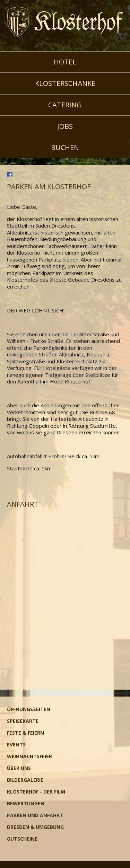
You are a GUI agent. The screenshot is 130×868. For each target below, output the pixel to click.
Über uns (19, 768)
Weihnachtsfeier (29, 756)
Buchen (65, 147)
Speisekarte (23, 721)
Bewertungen (26, 803)
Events (16, 745)
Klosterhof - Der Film (36, 792)
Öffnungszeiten (29, 709)
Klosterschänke (65, 83)
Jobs (65, 126)
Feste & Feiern (25, 733)
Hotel (65, 62)
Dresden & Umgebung (35, 827)
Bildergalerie (25, 780)
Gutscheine (22, 839)
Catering (65, 105)
